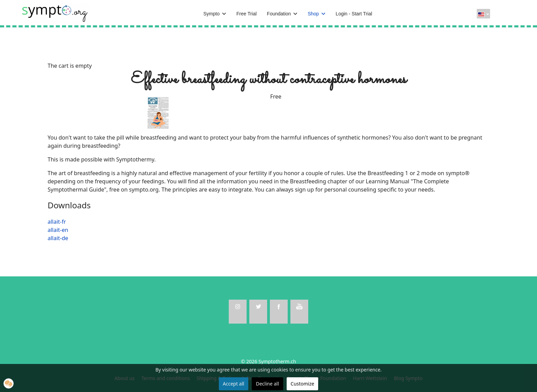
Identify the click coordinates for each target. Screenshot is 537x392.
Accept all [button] (234, 384)
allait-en (58, 230)
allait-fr (57, 222)
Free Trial (246, 14)
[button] (9, 383)
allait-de (58, 238)
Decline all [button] (267, 384)
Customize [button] (303, 384)
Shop (313, 14)
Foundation (279, 14)
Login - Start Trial (354, 14)
